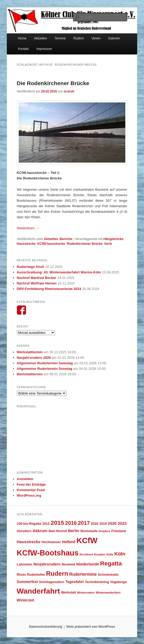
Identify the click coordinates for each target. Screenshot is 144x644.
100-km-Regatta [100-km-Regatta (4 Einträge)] (29, 524)
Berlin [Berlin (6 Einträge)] (74, 531)
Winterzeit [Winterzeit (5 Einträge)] (26, 600)
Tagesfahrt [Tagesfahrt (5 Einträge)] (75, 582)
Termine (60, 38)
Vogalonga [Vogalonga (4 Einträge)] (118, 582)
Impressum (44, 49)
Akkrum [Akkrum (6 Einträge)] (40, 531)
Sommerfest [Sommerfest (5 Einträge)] (27, 582)
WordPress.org (29, 495)
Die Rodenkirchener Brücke (53, 83)
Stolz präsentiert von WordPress (91, 627)
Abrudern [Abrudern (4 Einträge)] (24, 531)
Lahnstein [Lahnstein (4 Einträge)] (25, 564)
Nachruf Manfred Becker (37, 278)
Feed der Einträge (31, 484)
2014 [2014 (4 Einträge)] (46, 524)
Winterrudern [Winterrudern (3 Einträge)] (86, 593)
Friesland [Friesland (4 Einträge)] (119, 531)
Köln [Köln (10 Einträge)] (120, 554)
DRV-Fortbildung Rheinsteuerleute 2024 (49, 289)
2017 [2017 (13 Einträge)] (84, 523)
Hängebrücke (113, 239)
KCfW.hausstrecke (51, 244)
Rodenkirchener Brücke (85, 244)
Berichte (66, 239)
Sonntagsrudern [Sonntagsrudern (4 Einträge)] (52, 582)
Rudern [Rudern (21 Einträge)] (57, 573)
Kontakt (23, 49)
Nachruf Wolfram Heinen (37, 283)
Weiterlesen (28, 228)
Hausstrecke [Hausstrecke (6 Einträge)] (29, 542)
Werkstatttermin (30, 352)
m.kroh (69, 91)
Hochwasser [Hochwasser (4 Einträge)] (51, 542)
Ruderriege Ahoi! (31, 267)
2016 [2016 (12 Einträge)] (71, 523)
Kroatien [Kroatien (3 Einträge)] (100, 554)
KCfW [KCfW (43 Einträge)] (87, 540)
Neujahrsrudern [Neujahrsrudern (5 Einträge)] (47, 564)
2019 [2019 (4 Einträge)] (103, 524)
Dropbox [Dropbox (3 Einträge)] (105, 531)
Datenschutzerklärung (46, 627)
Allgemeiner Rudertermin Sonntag (45, 369)
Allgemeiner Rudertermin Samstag (45, 363)
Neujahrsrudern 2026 (34, 358)
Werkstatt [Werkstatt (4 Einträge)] (69, 593)
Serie (108, 244)
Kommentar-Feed (31, 490)
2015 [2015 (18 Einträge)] (57, 523)
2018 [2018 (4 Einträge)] (95, 524)
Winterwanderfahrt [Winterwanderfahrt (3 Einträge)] (108, 593)
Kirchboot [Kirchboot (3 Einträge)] (86, 554)
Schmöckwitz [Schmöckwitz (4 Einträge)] (108, 575)
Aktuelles (41, 38)
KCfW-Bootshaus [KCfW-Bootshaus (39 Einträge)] (48, 553)
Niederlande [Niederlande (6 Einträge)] (88, 564)
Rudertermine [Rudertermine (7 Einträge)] (83, 574)
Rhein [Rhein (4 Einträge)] (21, 575)
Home (22, 38)
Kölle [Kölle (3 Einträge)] (110, 554)
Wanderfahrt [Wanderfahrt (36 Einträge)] (38, 591)
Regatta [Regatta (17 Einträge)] (111, 563)
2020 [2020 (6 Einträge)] (112, 523)
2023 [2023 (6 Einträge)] (122, 523)
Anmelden (25, 479)
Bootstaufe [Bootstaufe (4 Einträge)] (89, 531)
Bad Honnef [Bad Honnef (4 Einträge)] (58, 531)
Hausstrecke (26, 244)
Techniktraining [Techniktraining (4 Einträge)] (97, 582)
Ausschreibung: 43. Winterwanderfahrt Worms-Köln (59, 272)
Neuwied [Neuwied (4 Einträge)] (68, 564)
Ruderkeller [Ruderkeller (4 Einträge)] (36, 575)
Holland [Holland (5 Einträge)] (69, 542)
